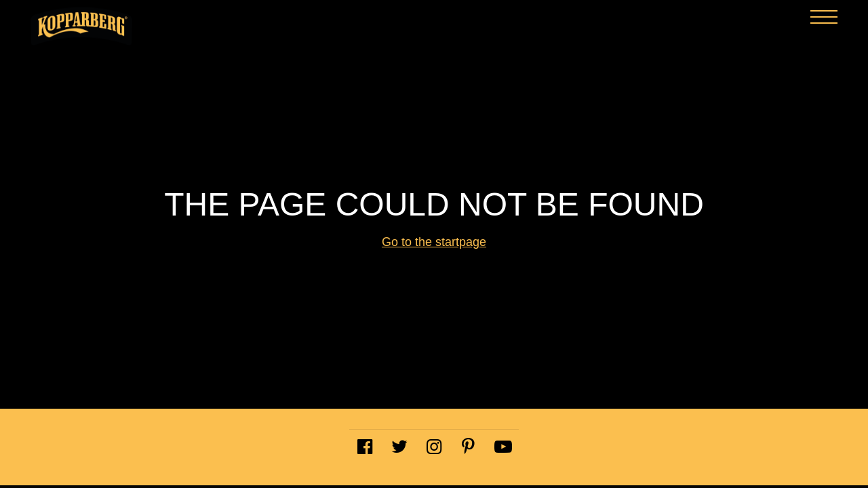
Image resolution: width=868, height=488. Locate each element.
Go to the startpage (434, 242)
